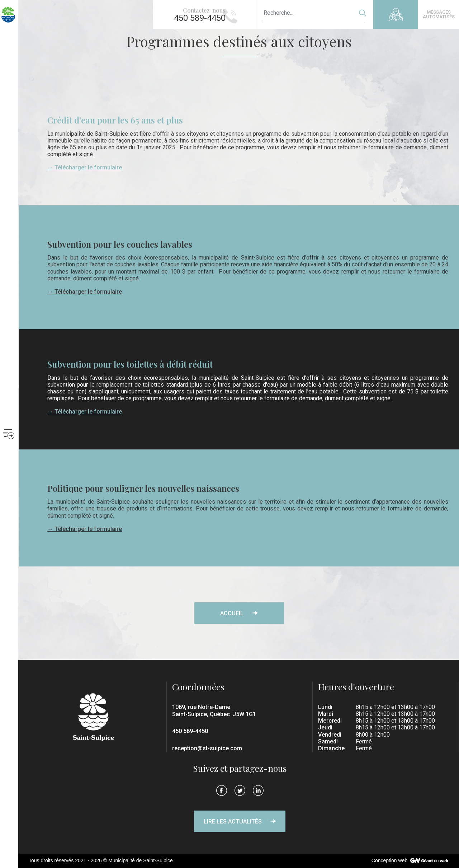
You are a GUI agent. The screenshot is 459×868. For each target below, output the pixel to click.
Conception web (389, 860)
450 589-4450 (190, 731)
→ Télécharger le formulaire (85, 167)
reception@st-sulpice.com (207, 748)
